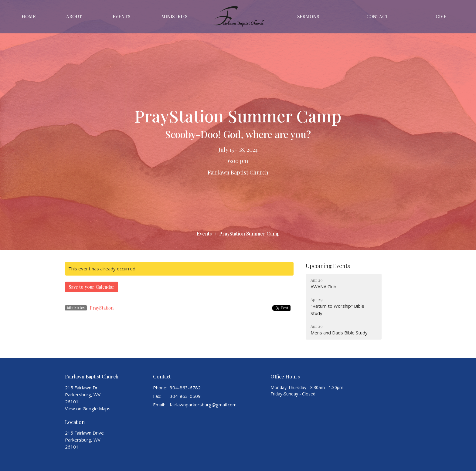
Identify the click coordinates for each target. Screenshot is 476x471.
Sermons (308, 16)
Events (121, 16)
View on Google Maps (88, 408)
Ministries (174, 16)
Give (441, 16)
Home (29, 16)
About (74, 16)
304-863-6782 (185, 388)
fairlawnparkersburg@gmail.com (203, 405)
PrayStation (102, 308)
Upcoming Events (328, 266)
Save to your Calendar (92, 287)
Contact (377, 16)
